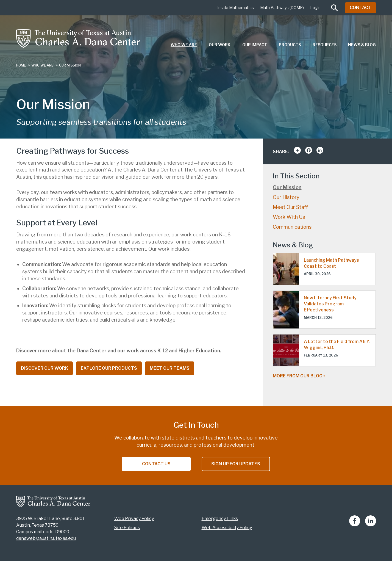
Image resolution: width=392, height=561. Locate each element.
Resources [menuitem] (325, 45)
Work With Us (289, 217)
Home (21, 65)
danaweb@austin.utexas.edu (46, 538)
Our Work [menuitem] (220, 45)
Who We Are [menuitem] (184, 45)
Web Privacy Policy (134, 519)
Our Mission (287, 187)
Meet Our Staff (290, 207)
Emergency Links (220, 519)
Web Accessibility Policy (227, 528)
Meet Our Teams (170, 368)
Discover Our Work (45, 368)
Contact (361, 8)
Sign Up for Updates (236, 464)
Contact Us (156, 464)
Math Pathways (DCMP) (282, 8)
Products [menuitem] (290, 45)
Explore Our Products (109, 368)
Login (315, 8)
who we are (42, 65)
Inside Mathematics (236, 8)
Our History (286, 197)
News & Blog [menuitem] (362, 45)
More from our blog (298, 376)
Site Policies (127, 528)
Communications (292, 227)
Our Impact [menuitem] (255, 45)
